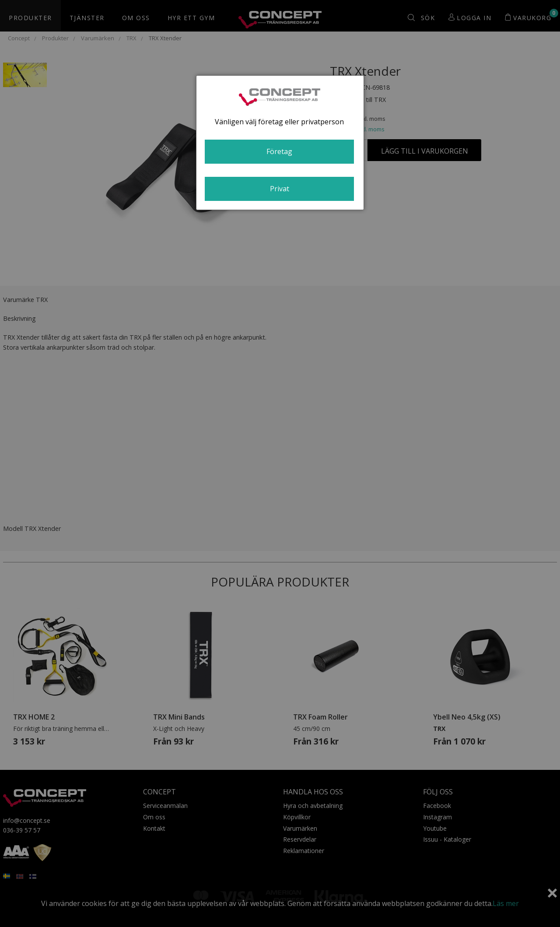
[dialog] (280, 143)
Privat (280, 189)
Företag (279, 151)
